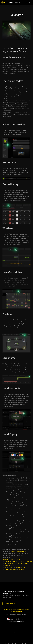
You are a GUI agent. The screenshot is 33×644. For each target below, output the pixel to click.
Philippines (8, 569)
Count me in (10, 603)
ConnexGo (18, 567)
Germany (16, 561)
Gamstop (17, 559)
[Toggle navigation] (29, 2)
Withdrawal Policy (15, 636)
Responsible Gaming (10, 632)
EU (6, 567)
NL (12, 565)
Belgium (7, 565)
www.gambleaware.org (18, 551)
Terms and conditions (9, 630)
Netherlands (9, 563)
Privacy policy (22, 630)
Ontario (11, 567)
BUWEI (30, 561)
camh (24, 567)
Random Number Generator (15, 634)
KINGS (11, 2)
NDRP (15, 569)
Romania (8, 561)
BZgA (26, 561)
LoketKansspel (23, 563)
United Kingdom (8, 559)
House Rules (22, 632)
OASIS (22, 561)
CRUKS (16, 563)
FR (14, 565)
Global (22, 569)
